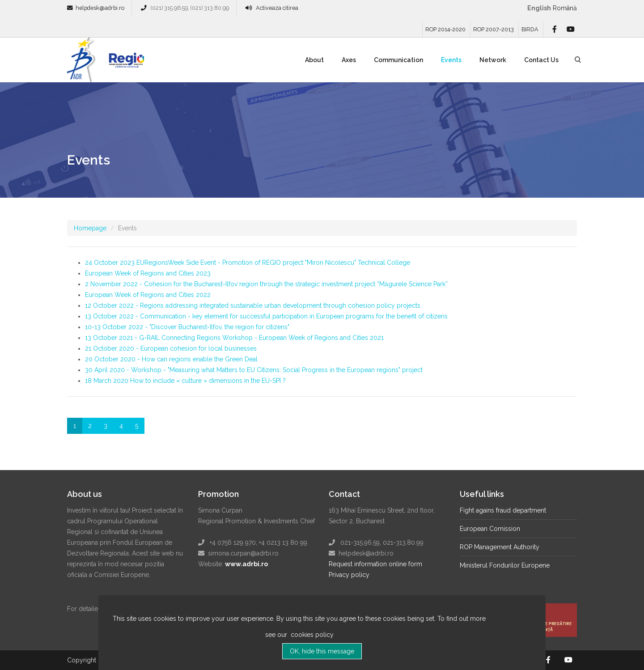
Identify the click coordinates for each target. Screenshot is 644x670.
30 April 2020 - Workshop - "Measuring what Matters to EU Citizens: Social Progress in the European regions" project (254, 370)
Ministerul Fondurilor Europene (505, 565)
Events (451, 60)
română (565, 8)
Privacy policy (349, 575)
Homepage (90, 228)
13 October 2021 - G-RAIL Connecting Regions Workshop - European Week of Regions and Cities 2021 (234, 338)
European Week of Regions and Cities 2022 (148, 295)
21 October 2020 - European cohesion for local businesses (171, 348)
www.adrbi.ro (246, 564)
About (314, 60)
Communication (398, 60)
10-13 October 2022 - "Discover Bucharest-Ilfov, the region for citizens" (187, 327)
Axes (349, 60)
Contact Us (541, 60)
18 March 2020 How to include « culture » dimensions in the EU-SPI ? (185, 381)
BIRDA (530, 29)
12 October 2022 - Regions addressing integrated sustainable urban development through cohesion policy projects (253, 305)
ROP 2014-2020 (445, 29)
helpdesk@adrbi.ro (100, 8)
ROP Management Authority (500, 547)
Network (493, 60)
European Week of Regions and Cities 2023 (148, 273)
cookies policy (311, 640)
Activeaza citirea (277, 8)
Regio (125, 63)
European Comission (490, 529)
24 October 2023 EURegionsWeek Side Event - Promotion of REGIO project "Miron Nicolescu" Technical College (248, 263)
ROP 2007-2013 (494, 29)
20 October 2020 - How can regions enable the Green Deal (171, 359)
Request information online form (375, 564)
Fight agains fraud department (503, 510)
